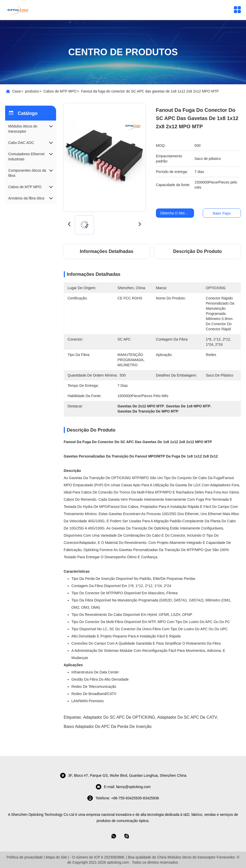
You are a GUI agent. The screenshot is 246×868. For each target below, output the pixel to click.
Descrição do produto (197, 251)
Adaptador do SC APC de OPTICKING (119, 717)
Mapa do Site (56, 857)
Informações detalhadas (107, 251)
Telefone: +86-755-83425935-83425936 (123, 798)
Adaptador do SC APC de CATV (187, 717)
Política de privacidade (25, 857)
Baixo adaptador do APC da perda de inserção (108, 727)
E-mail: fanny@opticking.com (123, 787)
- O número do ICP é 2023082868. (98, 857)
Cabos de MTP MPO (60, 91)
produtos (32, 91)
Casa (16, 91)
